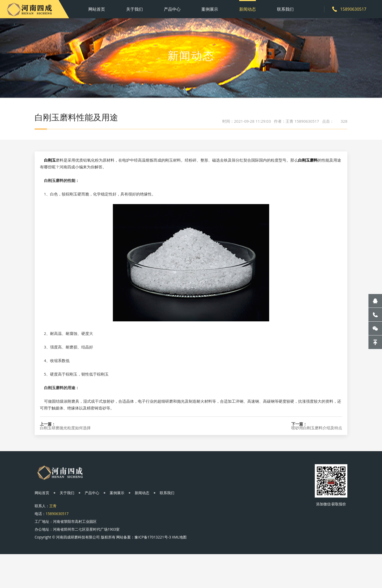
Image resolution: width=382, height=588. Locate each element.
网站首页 (97, 9)
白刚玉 (50, 185)
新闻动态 (248, 9)
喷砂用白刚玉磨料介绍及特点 (317, 453)
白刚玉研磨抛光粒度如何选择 (65, 453)
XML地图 (179, 537)
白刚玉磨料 (308, 185)
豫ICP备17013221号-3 (153, 537)
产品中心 (172, 9)
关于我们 (134, 9)
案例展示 (210, 9)
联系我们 (285, 9)
